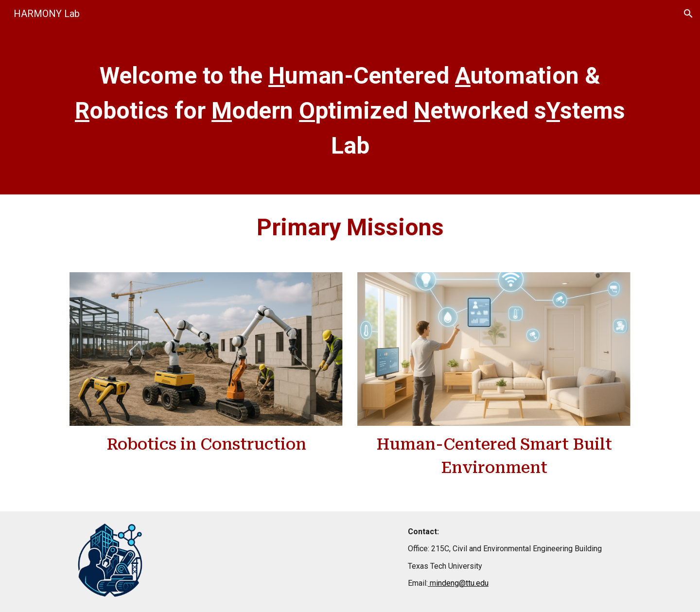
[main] (350, 111)
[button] (688, 14)
